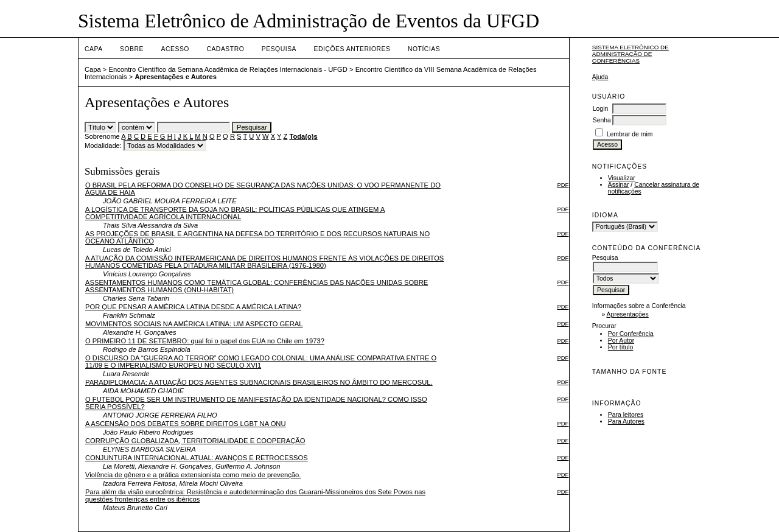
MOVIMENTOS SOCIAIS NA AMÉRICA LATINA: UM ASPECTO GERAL (194, 324)
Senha (602, 120)
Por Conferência (631, 334)
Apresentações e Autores (176, 77)
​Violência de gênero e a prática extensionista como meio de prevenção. (193, 475)
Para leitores (626, 415)
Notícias (424, 49)
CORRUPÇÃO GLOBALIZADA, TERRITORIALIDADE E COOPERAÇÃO (195, 441)
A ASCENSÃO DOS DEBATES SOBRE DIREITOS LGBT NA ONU (186, 424)
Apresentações (628, 314)
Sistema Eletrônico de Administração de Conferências (631, 54)
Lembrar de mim (630, 134)
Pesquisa (279, 49)
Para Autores (626, 422)
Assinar (619, 185)
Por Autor (621, 341)
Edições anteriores (352, 49)
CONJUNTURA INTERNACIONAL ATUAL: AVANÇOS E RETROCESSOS (197, 458)
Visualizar (622, 178)
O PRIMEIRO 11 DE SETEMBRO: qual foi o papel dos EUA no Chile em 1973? (205, 341)
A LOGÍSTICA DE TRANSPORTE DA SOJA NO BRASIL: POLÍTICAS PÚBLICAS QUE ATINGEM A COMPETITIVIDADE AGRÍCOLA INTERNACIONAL (235, 213)
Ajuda (600, 77)
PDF (563, 185)
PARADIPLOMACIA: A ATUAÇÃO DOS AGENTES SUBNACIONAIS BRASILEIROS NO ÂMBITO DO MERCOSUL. (259, 382)
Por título (621, 347)
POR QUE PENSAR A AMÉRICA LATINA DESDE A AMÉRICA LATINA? (193, 307)
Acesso (175, 49)
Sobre (132, 49)
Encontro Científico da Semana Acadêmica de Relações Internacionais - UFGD (228, 69)
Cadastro (225, 49)
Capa (94, 49)
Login (600, 109)
